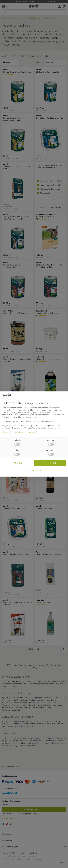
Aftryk (5, 432)
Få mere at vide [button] (34, 471)
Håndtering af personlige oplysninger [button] (26, 415)
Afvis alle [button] (18, 463)
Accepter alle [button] (50, 463)
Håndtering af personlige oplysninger (24, 432)
